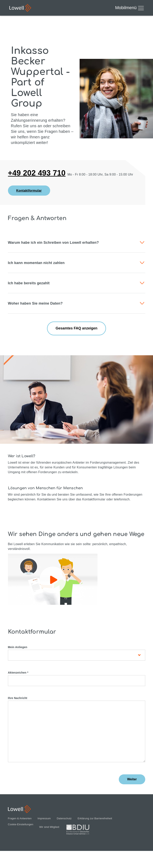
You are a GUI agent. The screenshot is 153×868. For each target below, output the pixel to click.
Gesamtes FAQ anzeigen (76, 328)
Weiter (132, 779)
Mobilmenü (130, 8)
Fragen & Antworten (20, 818)
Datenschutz (64, 818)
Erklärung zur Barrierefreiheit (95, 818)
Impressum (44, 818)
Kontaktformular (29, 191)
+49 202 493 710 (37, 173)
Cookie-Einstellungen (21, 824)
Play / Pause (54, 580)
